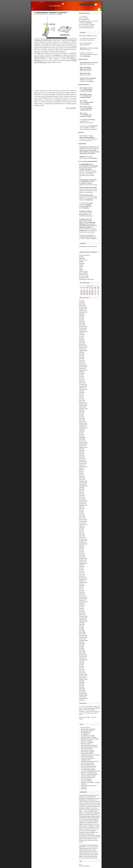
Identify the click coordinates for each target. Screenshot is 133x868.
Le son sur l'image (84, 276)
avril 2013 (82, 552)
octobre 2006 (82, 678)
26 (84, 294)
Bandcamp (90, 192)
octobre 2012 (82, 562)
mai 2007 (81, 666)
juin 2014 (81, 529)
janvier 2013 (82, 557)
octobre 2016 (82, 484)
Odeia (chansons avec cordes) (89, 786)
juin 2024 (81, 336)
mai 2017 (81, 473)
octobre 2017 (82, 465)
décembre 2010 (83, 597)
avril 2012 (82, 571)
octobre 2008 (82, 639)
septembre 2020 (83, 409)
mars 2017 (82, 476)
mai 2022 (81, 376)
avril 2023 (82, 359)
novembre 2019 (83, 425)
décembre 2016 (83, 481)
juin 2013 (81, 549)
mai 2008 (81, 647)
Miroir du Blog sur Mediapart (88, 729)
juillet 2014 (82, 528)
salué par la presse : (87, 169)
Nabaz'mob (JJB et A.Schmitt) (89, 737)
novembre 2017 (83, 463)
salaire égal (82, 224)
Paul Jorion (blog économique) (89, 766)
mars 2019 (82, 438)
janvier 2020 (82, 422)
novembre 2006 (83, 676)
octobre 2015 (82, 504)
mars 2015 (82, 515)
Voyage (81, 270)
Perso (81, 268)
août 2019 (82, 430)
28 (90, 294)
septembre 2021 (83, 389)
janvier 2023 (82, 364)
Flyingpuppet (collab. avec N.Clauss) (90, 755)
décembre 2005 (83, 694)
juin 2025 (81, 317)
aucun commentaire (71, 108)
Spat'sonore (84, 789)
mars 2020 (82, 418)
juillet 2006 (82, 682)
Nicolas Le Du (43, 62)
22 (92, 293)
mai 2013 (81, 550)
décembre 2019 (83, 423)
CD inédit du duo (87, 235)
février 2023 (82, 362)
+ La (92, 227)
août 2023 (82, 352)
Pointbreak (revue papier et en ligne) (90, 782)
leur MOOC (57, 55)
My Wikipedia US (85, 734)
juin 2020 (81, 413)
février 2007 (82, 671)
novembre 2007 (83, 657)
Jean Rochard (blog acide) (88, 778)
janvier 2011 (82, 595)
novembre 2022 (83, 367)
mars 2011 (82, 592)
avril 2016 (82, 494)
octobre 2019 (82, 426)
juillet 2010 (82, 605)
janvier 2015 (82, 518)
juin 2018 (81, 452)
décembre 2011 (83, 578)
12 (84, 292)
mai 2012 (81, 570)
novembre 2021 (83, 386)
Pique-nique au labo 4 (86, 69)
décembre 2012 (83, 558)
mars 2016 (82, 496)
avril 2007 (82, 668)
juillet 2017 (82, 470)
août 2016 (82, 488)
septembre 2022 (83, 370)
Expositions (82, 263)
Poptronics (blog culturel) (87, 763)
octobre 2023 (82, 349)
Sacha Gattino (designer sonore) (89, 747)
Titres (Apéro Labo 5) (86, 94)
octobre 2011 (82, 581)
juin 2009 (81, 626)
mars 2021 (82, 399)
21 (90, 293)
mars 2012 (82, 573)
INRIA (39, 53)
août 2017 (82, 468)
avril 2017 (82, 475)
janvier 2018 (82, 460)
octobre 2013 (82, 542)
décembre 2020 (83, 404)
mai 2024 (81, 338)
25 (81, 294)
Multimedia (82, 258)
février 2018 (82, 459)
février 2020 (82, 420)
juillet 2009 (82, 624)
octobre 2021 (82, 388)
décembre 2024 (83, 327)
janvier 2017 (82, 479)
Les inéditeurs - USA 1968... (88, 736)
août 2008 (82, 642)
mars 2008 (82, 650)
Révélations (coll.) (84, 275)
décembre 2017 (83, 462)
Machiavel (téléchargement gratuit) (90, 739)
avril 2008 (82, 649)
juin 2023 (81, 356)
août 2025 (82, 314)
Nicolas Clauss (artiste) (87, 753)
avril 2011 (82, 591)
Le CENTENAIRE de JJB (86, 164)
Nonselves (82, 157)
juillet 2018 (82, 450)
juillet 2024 (82, 335)
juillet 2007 (82, 663)
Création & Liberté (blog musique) (89, 774)
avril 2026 (82, 301)
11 (81, 292)
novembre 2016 (83, 483)
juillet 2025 (82, 315)
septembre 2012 (83, 563)
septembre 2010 (83, 602)
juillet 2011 (82, 586)
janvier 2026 (82, 306)
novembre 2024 (83, 328)
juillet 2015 (82, 508)
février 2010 (82, 613)
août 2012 (82, 565)
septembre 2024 (83, 331)
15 (92, 292)
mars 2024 (82, 341)
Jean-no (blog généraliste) (88, 765)
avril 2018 (82, 455)
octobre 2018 (82, 446)
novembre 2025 (83, 309)
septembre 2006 (83, 679)
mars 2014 (82, 534)
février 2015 (82, 516)
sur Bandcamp (89, 216)
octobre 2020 (82, 407)
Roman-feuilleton (83, 273)
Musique (81, 257)
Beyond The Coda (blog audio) (89, 773)
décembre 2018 (83, 442)
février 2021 (82, 401)
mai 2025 (81, 319)
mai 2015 (81, 512)
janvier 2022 (82, 383)
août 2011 (82, 584)
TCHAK (82, 80)
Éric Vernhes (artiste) (86, 749)
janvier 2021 (82, 402)
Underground (94, 126)
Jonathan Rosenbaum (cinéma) (89, 761)
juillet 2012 (82, 566)
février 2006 (82, 690)
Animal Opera (87, 73)
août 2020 (82, 410)
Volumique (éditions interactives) (89, 745)
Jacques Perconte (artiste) (88, 758)
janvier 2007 (82, 673)
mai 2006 (81, 686)
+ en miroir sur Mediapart (85, 23)
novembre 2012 (83, 560)
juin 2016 (81, 491)
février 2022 (82, 381)
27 (87, 294)
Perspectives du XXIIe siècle (89, 180)
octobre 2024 (82, 330)
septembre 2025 (83, 312)
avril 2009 (82, 629)
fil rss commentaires (84, 866)
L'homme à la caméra (85, 227)
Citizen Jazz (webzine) (87, 781)
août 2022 (82, 372)
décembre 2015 (83, 500)
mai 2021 (81, 396)
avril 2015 (82, 513)
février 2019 (82, 439)
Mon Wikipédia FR (86, 732)
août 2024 (82, 333)
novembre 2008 (83, 637)
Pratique (60, 14)
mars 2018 (82, 457)
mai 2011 (81, 589)
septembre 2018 (83, 447)
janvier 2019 (82, 441)
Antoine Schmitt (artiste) (87, 757)
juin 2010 (81, 607)
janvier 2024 (82, 344)
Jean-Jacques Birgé (55, 6)
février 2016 (82, 497)
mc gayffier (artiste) (86, 760)
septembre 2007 (83, 660)
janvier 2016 (82, 499)
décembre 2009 (83, 616)
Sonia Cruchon (70, 57)
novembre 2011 (83, 579)
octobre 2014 (82, 523)
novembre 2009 (83, 618)
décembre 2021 (83, 385)
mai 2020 (81, 415)
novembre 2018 (83, 444)
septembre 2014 (83, 525)
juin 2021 (81, 394)
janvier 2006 (82, 692)
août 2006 (82, 681)
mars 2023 (82, 360)
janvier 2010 (82, 615)
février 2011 (82, 594)
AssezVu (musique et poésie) (88, 776)
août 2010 (82, 603)
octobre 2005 (82, 697)
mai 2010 (81, 608)
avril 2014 (82, 533)
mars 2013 (82, 554)
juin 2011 (81, 587)
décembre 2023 (83, 346)
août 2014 (82, 526)
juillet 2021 (82, 393)
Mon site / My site (85, 728)
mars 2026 (82, 302)
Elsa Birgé (84, 784)
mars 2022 (82, 380)
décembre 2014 (83, 520)
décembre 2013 (83, 539)
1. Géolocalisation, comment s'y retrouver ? (51, 13)
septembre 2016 (83, 486)
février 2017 (82, 478)
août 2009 (82, 623)
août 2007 (82, 661)
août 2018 (82, 449)
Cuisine (81, 267)
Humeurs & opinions (84, 255)
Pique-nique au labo (91, 187)
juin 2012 (81, 568)
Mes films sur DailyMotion (87, 742)
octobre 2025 (82, 310)
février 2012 (82, 574)
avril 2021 (82, 397)
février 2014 (82, 536)
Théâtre (81, 262)
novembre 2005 (83, 695)
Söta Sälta (84, 787)
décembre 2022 (83, 365)
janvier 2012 (82, 576)
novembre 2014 (83, 521)
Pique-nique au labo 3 (87, 195)
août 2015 (82, 507)
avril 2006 (82, 687)
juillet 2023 (82, 354)
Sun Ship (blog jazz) (86, 779)
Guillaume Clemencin (40, 57)
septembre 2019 (83, 428)
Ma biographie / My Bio (87, 731)
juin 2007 (81, 665)
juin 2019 (81, 433)
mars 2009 (82, 631)
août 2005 (82, 700)
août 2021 (82, 391)
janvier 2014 (82, 537)
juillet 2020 (82, 412)
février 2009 (82, 632)
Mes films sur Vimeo (86, 744)
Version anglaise (84, 129)
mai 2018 (81, 454)
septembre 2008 (83, 640)
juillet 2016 (82, 489)
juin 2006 (81, 684)
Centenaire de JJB (84, 278)
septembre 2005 (83, 698)
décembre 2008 (83, 636)
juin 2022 (81, 375)
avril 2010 (82, 610)
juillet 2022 (82, 373)
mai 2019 (81, 434)
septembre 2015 (83, 505)
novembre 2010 (83, 599)
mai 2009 (81, 628)
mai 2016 (81, 492)
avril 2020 (82, 417)
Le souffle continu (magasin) (88, 770)
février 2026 (82, 304)
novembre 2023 (83, 347)
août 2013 (82, 546)
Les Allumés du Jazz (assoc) (88, 768)
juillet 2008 (82, 644)
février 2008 (82, 652)
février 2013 (82, 555)
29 (92, 294)
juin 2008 (81, 645)
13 (87, 292)
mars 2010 (82, 612)
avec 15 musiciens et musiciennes (89, 166)
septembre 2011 (83, 582)
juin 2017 (81, 471)
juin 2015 (81, 510)
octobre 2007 (82, 658)
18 (81, 293)
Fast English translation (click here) (88, 36)
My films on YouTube (86, 740)
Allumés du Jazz (83, 271)
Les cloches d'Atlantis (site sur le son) (91, 771)
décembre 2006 (83, 674)
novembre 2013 (83, 541)
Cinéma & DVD (83, 260)
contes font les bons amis (86, 226)
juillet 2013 (82, 547)
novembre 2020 (83, 405)
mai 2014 (81, 531)
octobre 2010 (82, 600)
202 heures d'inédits (93, 48)
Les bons (92, 224)
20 (87, 293)
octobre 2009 (82, 620)
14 (90, 292)
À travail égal (92, 222)
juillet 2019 (82, 431)
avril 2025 (82, 320)
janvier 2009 (82, 634)
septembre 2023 (83, 351)
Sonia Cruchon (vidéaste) (87, 750)
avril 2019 (82, 436)
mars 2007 (82, 669)
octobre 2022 (82, 368)
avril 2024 (82, 339)
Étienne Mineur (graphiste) (88, 752)
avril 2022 (82, 378)
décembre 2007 (83, 655)
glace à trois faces (84, 229)
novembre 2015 (83, 502)
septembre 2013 (83, 544)
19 (84, 293)
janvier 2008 (82, 653)
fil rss (80, 864)
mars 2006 (82, 689)
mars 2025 (82, 322)
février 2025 (82, 323)
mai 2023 (81, 357)
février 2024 (82, 343)
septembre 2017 (83, 467)
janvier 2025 (82, 325)
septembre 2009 (83, 621)
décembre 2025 (83, 307)
